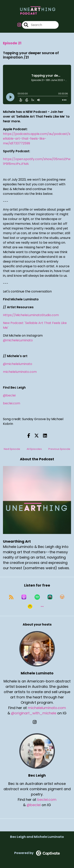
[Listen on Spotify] (37, 597)
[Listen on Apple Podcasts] (24, 597)
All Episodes (34, 449)
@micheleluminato (18, 364)
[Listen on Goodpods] (30, 606)
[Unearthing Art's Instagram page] (19, 25)
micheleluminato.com (20, 372)
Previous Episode (59, 449)
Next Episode (12, 449)
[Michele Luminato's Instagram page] (37, 722)
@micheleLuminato (18, 340)
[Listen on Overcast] (62, 597)
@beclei (9, 395)
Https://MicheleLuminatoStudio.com (31, 315)
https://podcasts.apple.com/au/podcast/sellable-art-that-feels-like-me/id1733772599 (37, 139)
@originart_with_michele (34, 713)
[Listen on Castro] (50, 597)
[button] (42, 606)
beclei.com (12, 403)
